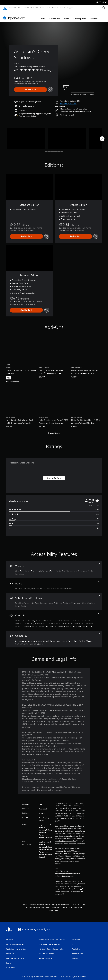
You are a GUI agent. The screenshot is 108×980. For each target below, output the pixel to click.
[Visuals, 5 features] (54, 567)
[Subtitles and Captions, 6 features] (54, 599)
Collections (55, 16)
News (54, 8)
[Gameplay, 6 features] (54, 636)
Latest (43, 16)
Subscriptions (80, 16)
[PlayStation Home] (5, 8)
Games (11, 8)
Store (62, 8)
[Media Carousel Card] (26, 136)
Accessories (44, 8)
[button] (68, 101)
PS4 (25, 8)
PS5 (19, 8)
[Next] (102, 136)
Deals (67, 16)
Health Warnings (61, 869)
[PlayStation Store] (15, 15)
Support (70, 8)
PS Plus (33, 8)
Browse (94, 16)
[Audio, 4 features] (54, 583)
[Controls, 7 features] (54, 618)
